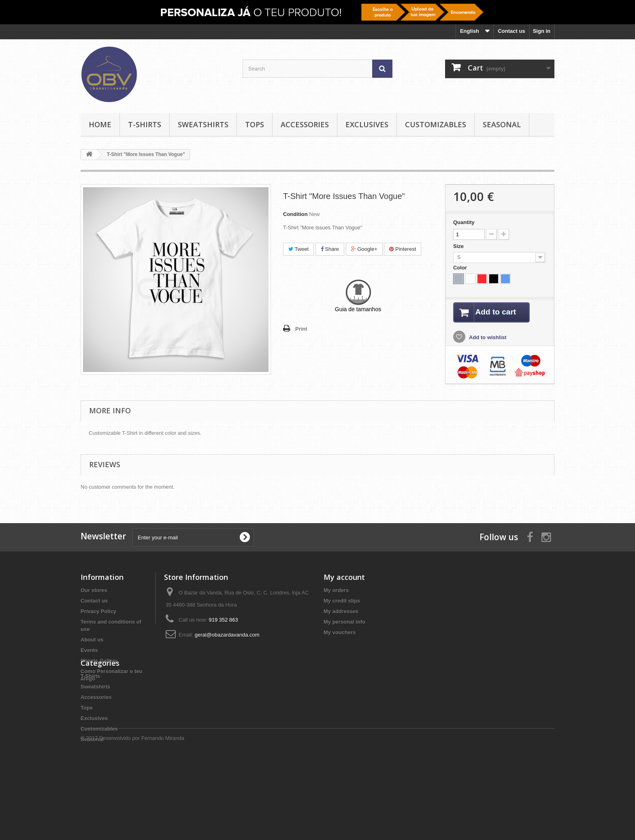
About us (92, 640)
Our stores (94, 591)
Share (330, 249)
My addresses (341, 612)
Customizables (436, 124)
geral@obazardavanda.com (227, 635)
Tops (255, 124)
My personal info (344, 622)
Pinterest (403, 249)
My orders (336, 591)
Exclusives (367, 124)
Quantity (464, 222)
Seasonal (502, 124)
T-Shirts (145, 124)
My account (344, 577)
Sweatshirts (203, 124)
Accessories (305, 124)
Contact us (511, 31)
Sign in (542, 31)
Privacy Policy (98, 612)
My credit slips (342, 601)
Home (100, 124)
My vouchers (340, 633)
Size (459, 246)
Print (301, 329)
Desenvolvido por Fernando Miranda (142, 818)
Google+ (364, 249)
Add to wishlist (487, 338)
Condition (295, 214)
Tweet (298, 249)
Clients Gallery (99, 661)
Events (89, 651)
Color (461, 268)
